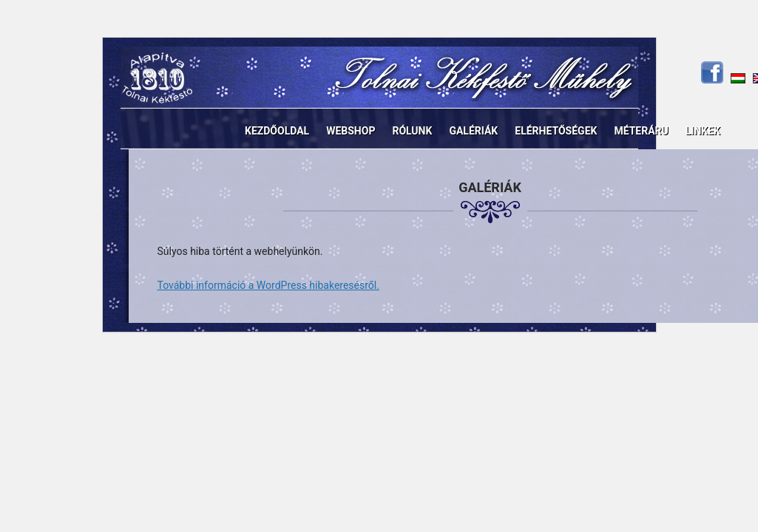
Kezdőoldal (277, 131)
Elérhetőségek (556, 131)
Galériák (473, 131)
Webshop (351, 131)
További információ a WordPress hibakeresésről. (268, 285)
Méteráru (641, 131)
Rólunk (412, 131)
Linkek (703, 131)
